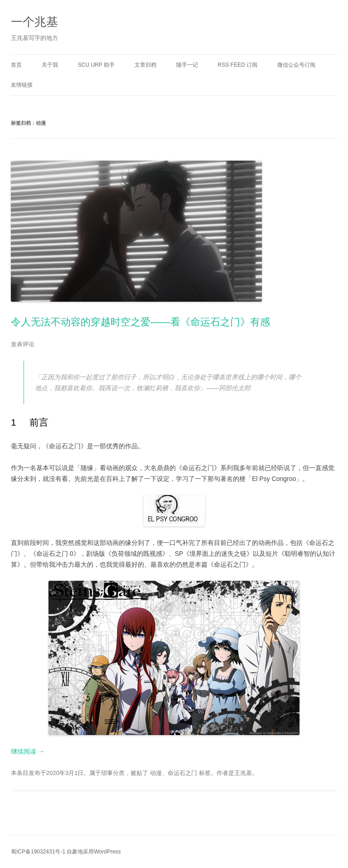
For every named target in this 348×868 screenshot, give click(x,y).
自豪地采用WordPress (94, 852)
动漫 (156, 773)
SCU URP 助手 (96, 65)
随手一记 (187, 65)
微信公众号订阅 (296, 65)
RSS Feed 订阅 (238, 65)
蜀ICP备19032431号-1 (38, 852)
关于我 (50, 65)
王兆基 (243, 773)
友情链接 (22, 85)
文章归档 (145, 65)
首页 (16, 65)
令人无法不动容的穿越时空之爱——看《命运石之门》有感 (140, 322)
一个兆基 (34, 22)
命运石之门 (182, 773)
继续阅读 (28, 751)
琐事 (107, 773)
